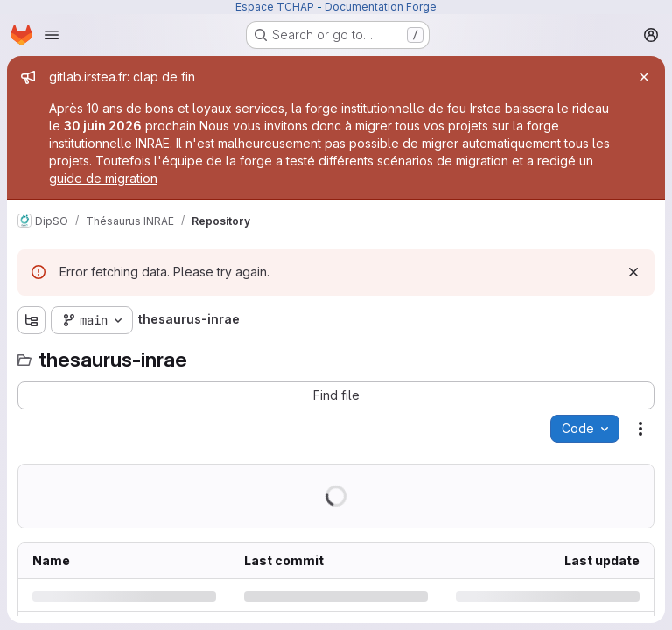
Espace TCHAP (275, 7)
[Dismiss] (633, 272)
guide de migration (103, 178)
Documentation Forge (381, 7)
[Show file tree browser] (31, 320)
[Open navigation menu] (52, 35)
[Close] (644, 77)
